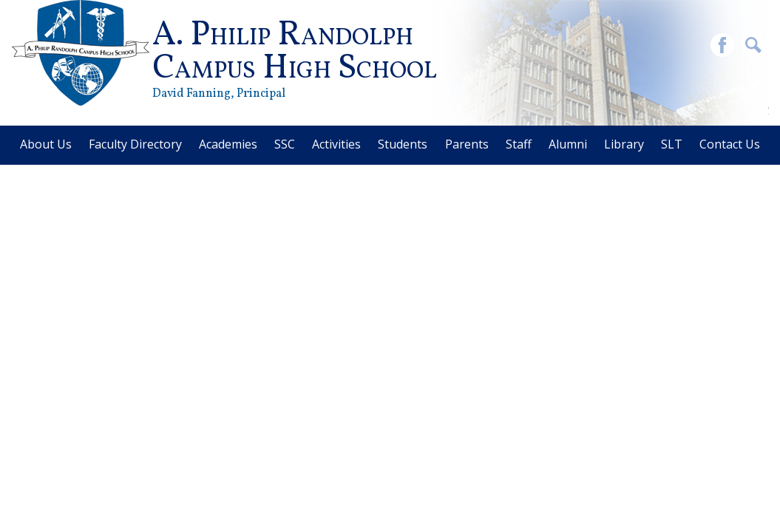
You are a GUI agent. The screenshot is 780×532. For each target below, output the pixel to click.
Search (753, 47)
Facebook (722, 47)
